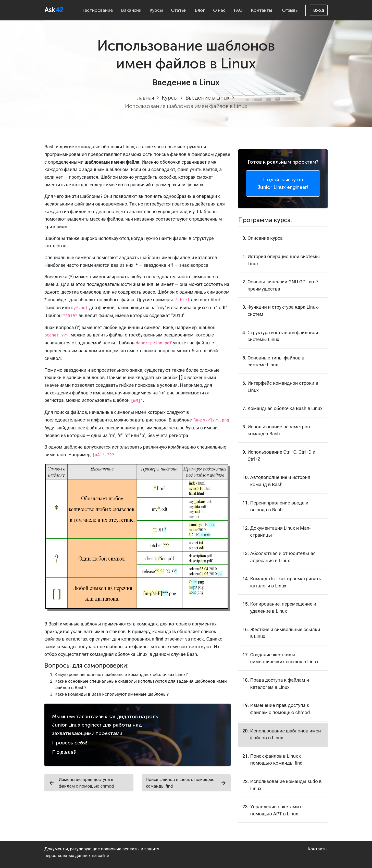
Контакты (261, 10)
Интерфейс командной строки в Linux (283, 387)
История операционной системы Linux (284, 260)
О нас (219, 10)
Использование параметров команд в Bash (279, 430)
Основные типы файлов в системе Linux (276, 361)
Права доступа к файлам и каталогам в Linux (280, 684)
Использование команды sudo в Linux (286, 785)
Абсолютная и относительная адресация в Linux (283, 557)
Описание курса (265, 238)
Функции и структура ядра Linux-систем (283, 311)
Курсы (156, 10)
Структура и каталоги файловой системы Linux (283, 336)
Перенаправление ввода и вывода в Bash (279, 506)
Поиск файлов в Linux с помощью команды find (186, 783)
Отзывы (290, 10)
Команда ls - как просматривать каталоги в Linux (286, 582)
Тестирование (97, 10)
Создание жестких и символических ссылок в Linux (284, 658)
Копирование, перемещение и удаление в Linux (283, 607)
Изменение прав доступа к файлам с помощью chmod (81, 783)
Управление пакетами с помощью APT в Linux (276, 810)
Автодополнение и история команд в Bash (280, 481)
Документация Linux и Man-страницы (281, 532)
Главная (145, 98)
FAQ (238, 10)
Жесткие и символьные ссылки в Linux (285, 633)
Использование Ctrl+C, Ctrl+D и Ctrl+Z (281, 456)
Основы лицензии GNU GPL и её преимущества (283, 285)
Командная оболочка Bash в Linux (285, 408)
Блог (200, 10)
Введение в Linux (207, 98)
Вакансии (131, 10)
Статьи (179, 10)
